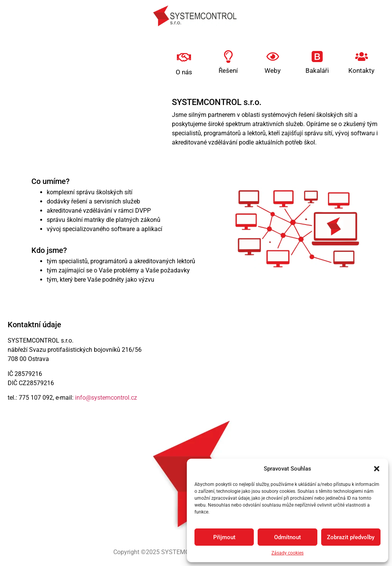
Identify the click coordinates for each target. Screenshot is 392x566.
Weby (273, 71)
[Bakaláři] (317, 57)
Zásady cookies (287, 553)
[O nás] (184, 57)
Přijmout (224, 537)
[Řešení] (228, 57)
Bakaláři (317, 71)
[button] (377, 469)
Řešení (228, 71)
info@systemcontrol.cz (106, 398)
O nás (184, 72)
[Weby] (273, 57)
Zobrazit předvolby (351, 537)
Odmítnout (287, 537)
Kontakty (361, 71)
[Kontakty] (362, 57)
